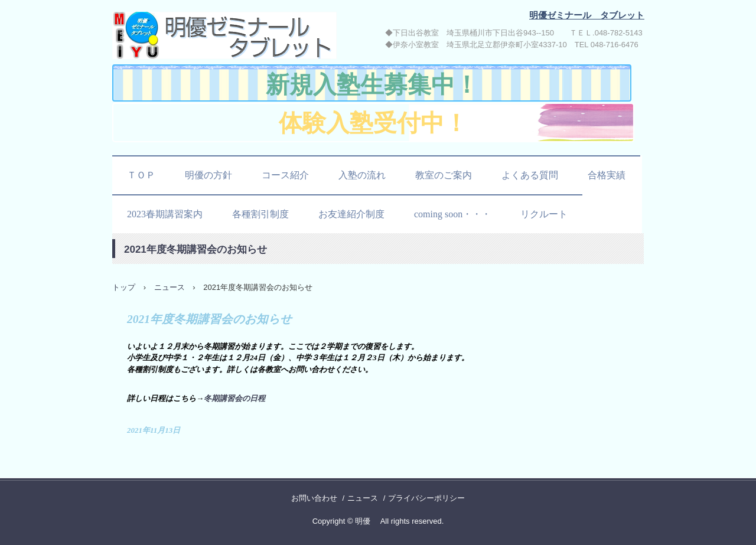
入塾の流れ (362, 175)
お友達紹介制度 (351, 214)
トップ (124, 287)
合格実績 (607, 175)
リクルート (544, 214)
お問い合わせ (314, 498)
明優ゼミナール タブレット (227, 37)
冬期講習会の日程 (234, 398)
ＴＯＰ (141, 175)
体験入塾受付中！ (373, 123)
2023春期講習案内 (165, 214)
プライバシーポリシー (426, 498)
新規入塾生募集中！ (372, 85)
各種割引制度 (260, 214)
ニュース (170, 287)
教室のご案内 (444, 175)
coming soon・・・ (452, 214)
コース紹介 (285, 175)
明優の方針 (208, 175)
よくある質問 (530, 175)
